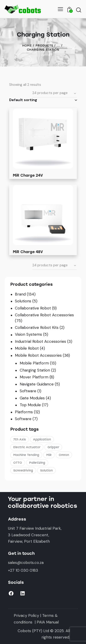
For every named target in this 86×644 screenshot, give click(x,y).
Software (28, 391)
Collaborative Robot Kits (37, 327)
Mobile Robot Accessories (38, 355)
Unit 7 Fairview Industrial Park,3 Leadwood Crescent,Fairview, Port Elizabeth (35, 535)
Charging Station (35, 370)
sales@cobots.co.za (26, 563)
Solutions (23, 301)
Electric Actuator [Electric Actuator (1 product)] (27, 447)
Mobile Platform (34, 363)
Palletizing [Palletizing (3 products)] (37, 463)
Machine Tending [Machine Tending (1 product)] (26, 455)
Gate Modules (32, 398)
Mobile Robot (27, 348)
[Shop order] (43, 100)
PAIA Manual (48, 622)
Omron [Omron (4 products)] (64, 455)
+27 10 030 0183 (23, 570)
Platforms (24, 412)
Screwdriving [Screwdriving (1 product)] (23, 470)
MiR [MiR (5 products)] (49, 455)
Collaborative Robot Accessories (44, 315)
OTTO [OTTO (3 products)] (18, 463)
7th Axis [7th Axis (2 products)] (20, 439)
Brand (20, 294)
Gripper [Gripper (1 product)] (53, 447)
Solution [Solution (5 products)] (46, 470)
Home (27, 46)
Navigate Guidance (37, 384)
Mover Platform (34, 377)
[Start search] (79, 10)
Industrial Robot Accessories (40, 341)
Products (44, 46)
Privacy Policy (26, 615)
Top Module (30, 405)
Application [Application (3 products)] (42, 439)
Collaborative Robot (33, 308)
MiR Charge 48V (28, 252)
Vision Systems (28, 334)
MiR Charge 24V (28, 175)
